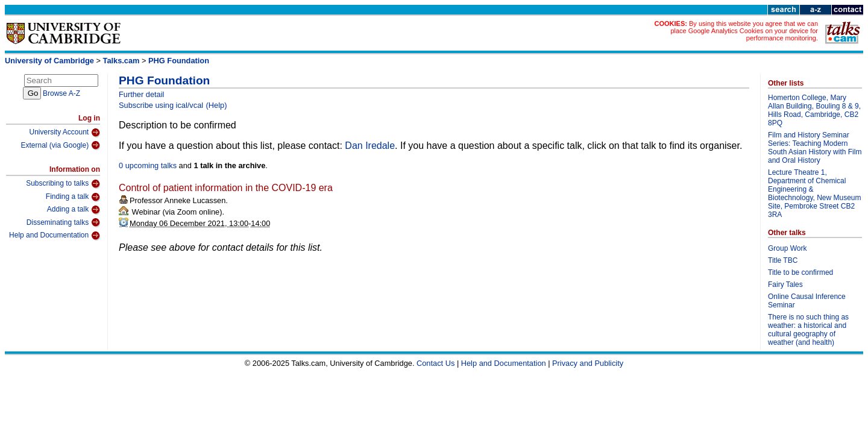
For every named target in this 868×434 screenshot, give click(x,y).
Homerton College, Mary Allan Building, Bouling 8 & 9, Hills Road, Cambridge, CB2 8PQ (814, 110)
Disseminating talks (63, 222)
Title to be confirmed (800, 272)
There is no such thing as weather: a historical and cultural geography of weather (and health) (808, 330)
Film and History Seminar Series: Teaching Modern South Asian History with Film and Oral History (815, 148)
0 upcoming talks (148, 165)
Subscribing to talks (63, 184)
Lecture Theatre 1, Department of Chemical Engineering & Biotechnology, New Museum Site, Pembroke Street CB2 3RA (815, 193)
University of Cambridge (49, 61)
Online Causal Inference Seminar (807, 301)
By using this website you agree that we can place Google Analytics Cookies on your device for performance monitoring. (744, 31)
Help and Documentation (55, 236)
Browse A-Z (61, 93)
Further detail (141, 94)
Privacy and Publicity (588, 363)
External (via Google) (60, 145)
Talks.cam (121, 61)
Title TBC (783, 260)
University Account (64, 133)
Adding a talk (74, 210)
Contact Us (436, 363)
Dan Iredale (370, 146)
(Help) (217, 105)
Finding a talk (73, 197)
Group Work (787, 248)
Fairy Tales (785, 285)
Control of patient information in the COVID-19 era (226, 188)
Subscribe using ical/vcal (161, 105)
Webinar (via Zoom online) (176, 212)
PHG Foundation (179, 61)
